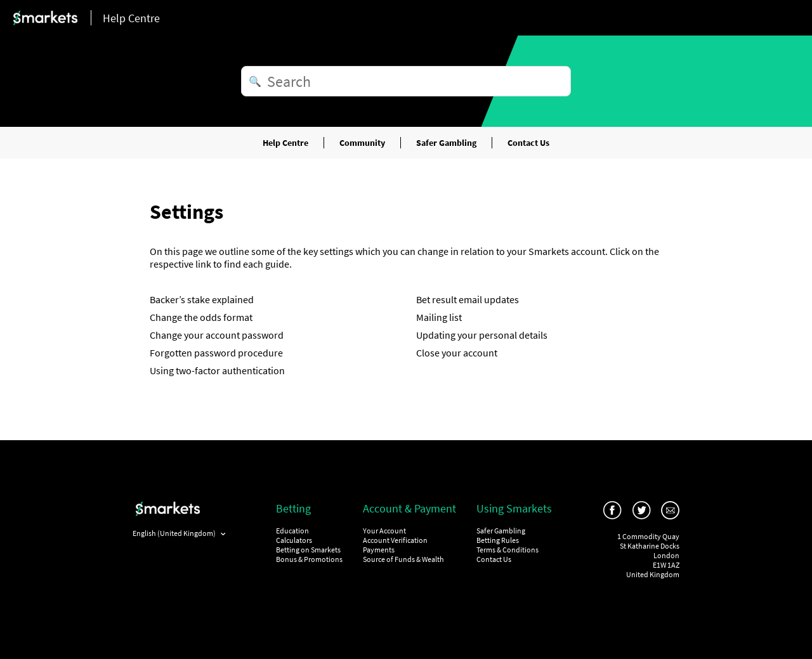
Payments (379, 550)
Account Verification (395, 540)
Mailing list (439, 317)
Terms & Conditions (507, 550)
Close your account (457, 353)
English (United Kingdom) (175, 533)
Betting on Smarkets (308, 550)
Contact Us (528, 143)
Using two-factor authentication (217, 370)
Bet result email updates (468, 299)
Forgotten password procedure (216, 353)
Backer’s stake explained (202, 299)
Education (292, 531)
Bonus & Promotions (309, 559)
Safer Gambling (446, 143)
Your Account (384, 531)
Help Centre (285, 143)
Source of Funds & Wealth (403, 559)
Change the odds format (201, 317)
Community (362, 143)
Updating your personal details (482, 335)
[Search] (406, 81)
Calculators (294, 540)
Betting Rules (498, 540)
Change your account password (217, 335)
